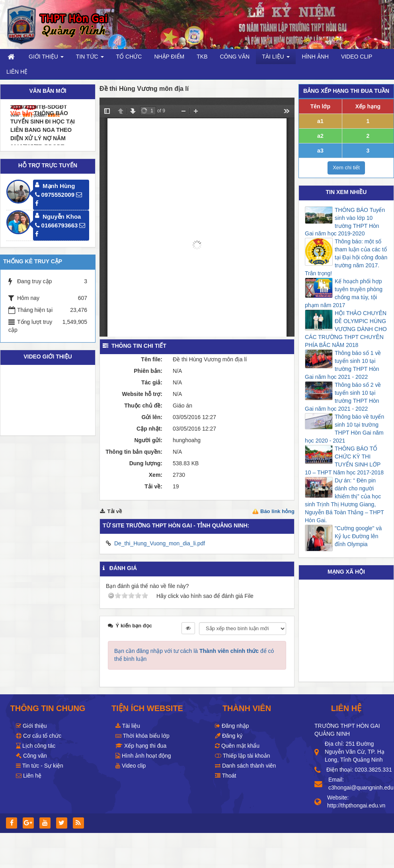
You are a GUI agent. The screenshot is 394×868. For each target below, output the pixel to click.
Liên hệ (29, 776)
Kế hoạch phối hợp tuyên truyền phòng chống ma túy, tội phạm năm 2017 (344, 293)
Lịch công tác (36, 746)
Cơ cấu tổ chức (39, 736)
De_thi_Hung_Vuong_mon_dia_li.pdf (160, 543)
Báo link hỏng (277, 511)
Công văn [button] (235, 57)
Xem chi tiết (346, 168)
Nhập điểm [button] (169, 57)
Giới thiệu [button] (46, 59)
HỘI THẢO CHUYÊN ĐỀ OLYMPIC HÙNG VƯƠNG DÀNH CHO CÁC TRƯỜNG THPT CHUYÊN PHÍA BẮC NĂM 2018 (346, 329)
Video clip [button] (357, 57)
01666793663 (57, 225)
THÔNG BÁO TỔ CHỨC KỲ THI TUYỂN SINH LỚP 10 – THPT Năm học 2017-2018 (344, 460)
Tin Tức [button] (90, 59)
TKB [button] (202, 57)
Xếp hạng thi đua (141, 746)
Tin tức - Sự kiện (40, 766)
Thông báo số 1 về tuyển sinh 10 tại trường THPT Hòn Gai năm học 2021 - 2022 (343, 365)
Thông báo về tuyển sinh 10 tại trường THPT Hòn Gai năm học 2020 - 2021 (344, 429)
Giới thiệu (31, 726)
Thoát (225, 776)
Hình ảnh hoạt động (143, 756)
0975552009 (55, 195)
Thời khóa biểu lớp (142, 736)
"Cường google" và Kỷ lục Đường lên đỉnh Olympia (358, 536)
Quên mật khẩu (237, 746)
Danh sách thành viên (245, 766)
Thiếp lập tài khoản (243, 756)
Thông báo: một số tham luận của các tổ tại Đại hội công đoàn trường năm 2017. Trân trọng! (346, 257)
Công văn (31, 756)
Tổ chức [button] (129, 57)
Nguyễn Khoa (62, 217)
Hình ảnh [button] (315, 57)
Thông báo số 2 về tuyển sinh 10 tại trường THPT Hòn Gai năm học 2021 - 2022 (343, 397)
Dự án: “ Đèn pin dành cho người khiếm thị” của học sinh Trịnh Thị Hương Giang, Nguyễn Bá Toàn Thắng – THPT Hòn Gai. (344, 500)
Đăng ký (229, 736)
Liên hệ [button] (17, 72)
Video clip (131, 766)
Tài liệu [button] (276, 59)
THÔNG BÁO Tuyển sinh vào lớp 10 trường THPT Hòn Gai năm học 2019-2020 (345, 222)
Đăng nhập (232, 726)
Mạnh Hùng (59, 186)
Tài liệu (128, 726)
